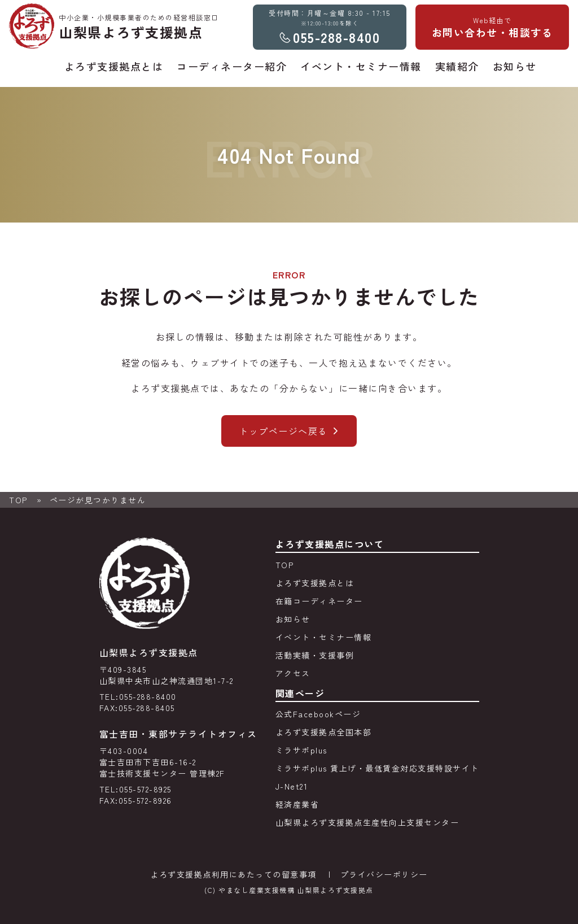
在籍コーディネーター (319, 601)
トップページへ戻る (283, 431)
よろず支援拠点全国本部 (324, 732)
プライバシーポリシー (384, 874)
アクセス (293, 673)
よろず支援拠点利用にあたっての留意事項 (233, 874)
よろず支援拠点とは (315, 583)
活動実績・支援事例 (315, 655)
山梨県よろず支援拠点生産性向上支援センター (367, 822)
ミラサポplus (301, 750)
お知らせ (293, 619)
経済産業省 (297, 804)
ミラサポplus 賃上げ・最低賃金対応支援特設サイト (377, 768)
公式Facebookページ (318, 714)
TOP (18, 500)
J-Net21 (292, 786)
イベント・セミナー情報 (324, 637)
